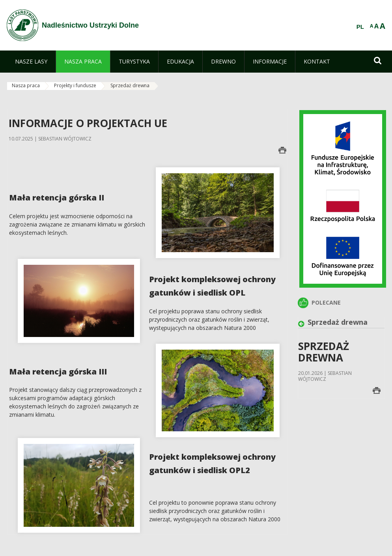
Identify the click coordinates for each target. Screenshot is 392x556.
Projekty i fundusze (75, 85)
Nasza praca (26, 85)
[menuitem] (31, 62)
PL (360, 27)
